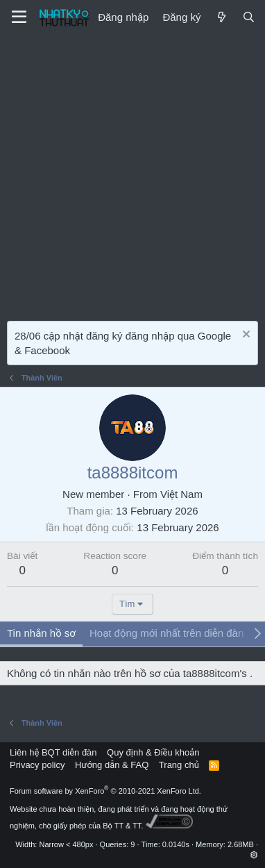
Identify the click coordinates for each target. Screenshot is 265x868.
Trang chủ (179, 765)
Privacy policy (37, 765)
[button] (254, 855)
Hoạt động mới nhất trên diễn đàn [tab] (166, 633)
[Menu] (19, 17)
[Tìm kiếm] (249, 17)
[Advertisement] (132, 174)
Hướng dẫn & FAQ (112, 765)
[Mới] (221, 17)
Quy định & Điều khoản (153, 752)
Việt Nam (181, 494)
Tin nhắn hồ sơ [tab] (41, 633)
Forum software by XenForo (105, 791)
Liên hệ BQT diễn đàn (53, 752)
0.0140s (176, 844)
